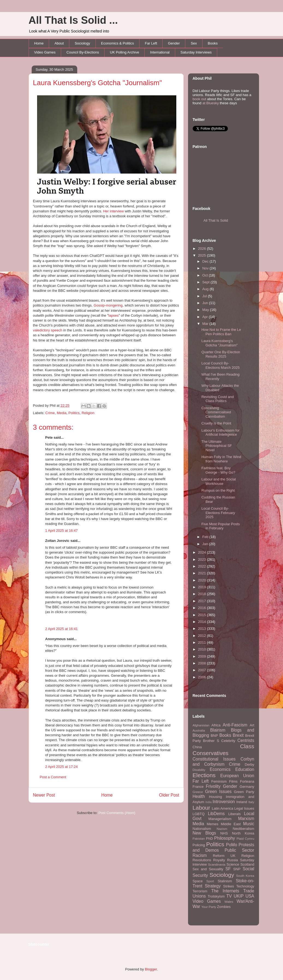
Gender (174, 43)
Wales (229, 902)
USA (250, 896)
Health (199, 796)
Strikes (229, 886)
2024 (203, 552)
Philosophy (225, 838)
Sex (194, 43)
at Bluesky (211, 103)
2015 (203, 615)
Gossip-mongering (108, 305)
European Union (237, 776)
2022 (203, 566)
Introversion (224, 802)
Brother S (211, 741)
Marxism (246, 819)
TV (229, 896)
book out (199, 99)
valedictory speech (48, 330)
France (198, 787)
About (59, 43)
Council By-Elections (83, 52)
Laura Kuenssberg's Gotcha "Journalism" (98, 83)
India (209, 802)
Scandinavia (217, 864)
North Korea (243, 833)
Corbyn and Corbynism (224, 762)
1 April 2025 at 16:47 (62, 531)
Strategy (213, 886)
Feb (206, 537)
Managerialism (220, 819)
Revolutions (202, 860)
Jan (206, 544)
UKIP (239, 896)
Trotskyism (216, 896)
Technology (245, 886)
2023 (203, 559)
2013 (203, 629)
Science (233, 864)
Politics (74, 413)
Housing (216, 797)
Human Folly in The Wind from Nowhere (221, 459)
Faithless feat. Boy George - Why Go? (218, 470)
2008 (203, 663)
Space (198, 881)
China (197, 747)
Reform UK (224, 856)
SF (228, 869)
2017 (203, 601)
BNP (214, 736)
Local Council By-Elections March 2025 (221, 365)
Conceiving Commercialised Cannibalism (216, 412)
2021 (203, 573)
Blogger (151, 969)
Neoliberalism (244, 829)
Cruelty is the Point (216, 423)
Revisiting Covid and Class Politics (218, 399)
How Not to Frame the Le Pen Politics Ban (221, 332)
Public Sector (239, 850)
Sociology (82, 43)
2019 (203, 587)
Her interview (114, 211)
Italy (251, 802)
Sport (210, 881)
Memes (212, 824)
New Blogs (204, 833)
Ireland (242, 802)
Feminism (219, 781)
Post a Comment (53, 777)
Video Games (45, 52)
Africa (216, 725)
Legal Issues (244, 808)
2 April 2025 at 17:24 (62, 767)
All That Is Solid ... (73, 20)
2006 (203, 677)
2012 (203, 636)
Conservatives (211, 753)
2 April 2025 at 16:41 (62, 629)
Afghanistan (201, 725)
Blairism (218, 730)
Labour (202, 808)
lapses (114, 315)
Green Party (244, 792)
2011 (203, 642)
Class (247, 746)
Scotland (247, 864)
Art (252, 725)
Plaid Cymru (245, 838)
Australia (199, 730)
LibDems (216, 814)
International (160, 52)
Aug (206, 289)
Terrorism (200, 891)
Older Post (169, 795)
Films (233, 781)
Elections (204, 775)
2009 (203, 656)
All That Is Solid (216, 220)
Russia (233, 860)
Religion (88, 413)
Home (39, 43)
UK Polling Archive (125, 52)
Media (62, 413)
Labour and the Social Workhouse (219, 481)
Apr (205, 317)
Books (213, 43)
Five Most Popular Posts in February (221, 526)
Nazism (222, 829)
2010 (203, 649)
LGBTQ (199, 814)
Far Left (151, 43)
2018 (203, 594)
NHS (224, 833)
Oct (205, 275)
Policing (199, 845)
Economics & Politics (117, 43)
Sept (206, 282)
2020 (203, 580)
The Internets (225, 891)
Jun (206, 303)
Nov (206, 268)
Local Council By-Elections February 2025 (218, 513)
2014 (203, 622)
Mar (206, 324)
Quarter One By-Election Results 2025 (221, 354)
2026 (203, 249)
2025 (203, 255)
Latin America (223, 808)
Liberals (234, 814)
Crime (50, 413)
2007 (203, 670)
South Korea (245, 876)
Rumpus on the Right (218, 490)
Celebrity (228, 741)
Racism (200, 855)
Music (249, 824)
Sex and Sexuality (208, 869)
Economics (220, 769)
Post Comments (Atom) (117, 813)
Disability (199, 770)
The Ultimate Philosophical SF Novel (217, 446)
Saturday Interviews (196, 52)
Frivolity (213, 786)
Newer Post (44, 795)
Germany (247, 787)
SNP (237, 869)
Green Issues (218, 792)
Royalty (219, 860)
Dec (206, 261)
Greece (198, 792)
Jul (205, 296)
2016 (203, 608)
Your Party (209, 907)
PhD (209, 838)
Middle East (231, 824)
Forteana (247, 781)
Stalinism (225, 881)
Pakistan (199, 838)
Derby (250, 764)
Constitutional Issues (214, 759)
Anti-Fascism (235, 725)
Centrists (246, 740)
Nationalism (202, 829)
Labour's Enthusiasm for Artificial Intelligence (221, 433)
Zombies (224, 907)
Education (245, 769)
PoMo (232, 845)
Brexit (238, 735)
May (206, 310)
